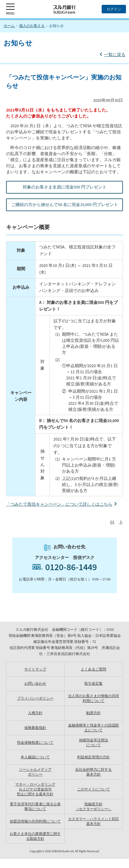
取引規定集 (93, 683)
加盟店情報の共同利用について (35, 821)
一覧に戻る (115, 55)
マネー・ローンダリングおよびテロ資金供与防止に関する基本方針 (35, 789)
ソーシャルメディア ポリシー (35, 772)
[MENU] (10, 9)
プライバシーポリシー (35, 698)
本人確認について (35, 757)
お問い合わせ (35, 683)
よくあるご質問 (93, 669)
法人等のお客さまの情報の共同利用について (93, 698)
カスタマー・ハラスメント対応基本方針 (93, 821)
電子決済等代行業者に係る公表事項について (35, 806)
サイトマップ (35, 669)
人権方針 (35, 713)
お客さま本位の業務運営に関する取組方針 (35, 836)
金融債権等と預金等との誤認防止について (93, 728)
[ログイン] (114, 9)
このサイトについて (93, 789)
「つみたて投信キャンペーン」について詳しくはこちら (59, 504)
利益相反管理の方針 (93, 757)
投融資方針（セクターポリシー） (93, 806)
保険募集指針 (35, 728)
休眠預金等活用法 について (93, 742)
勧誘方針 (93, 713)
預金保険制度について (35, 742)
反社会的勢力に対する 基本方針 (93, 772)
